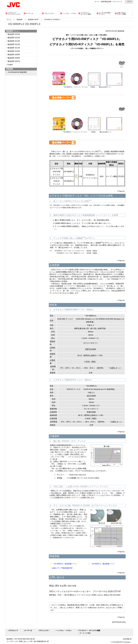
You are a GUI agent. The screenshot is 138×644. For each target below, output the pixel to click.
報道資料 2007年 (33, 19)
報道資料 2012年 (14, 44)
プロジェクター (44, 630)
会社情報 (126, 639)
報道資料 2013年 (14, 41)
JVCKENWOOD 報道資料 (17, 72)
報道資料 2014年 (14, 38)
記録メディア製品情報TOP (62, 568)
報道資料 (20, 19)
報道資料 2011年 (14, 48)
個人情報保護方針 (40, 641)
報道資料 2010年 (14, 51)
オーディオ (28, 630)
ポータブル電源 (85, 633)
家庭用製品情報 (106, 2)
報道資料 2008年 (14, 58)
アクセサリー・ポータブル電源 (89, 630)
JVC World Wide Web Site (24, 639)
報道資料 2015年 (14, 34)
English (10, 65)
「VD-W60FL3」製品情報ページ (64, 564)
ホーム (97, 2)
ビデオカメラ (13, 630)
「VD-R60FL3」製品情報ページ (102, 564)
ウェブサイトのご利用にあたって (18, 641)
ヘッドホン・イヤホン (64, 630)
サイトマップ (118, 2)
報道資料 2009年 (14, 55)
